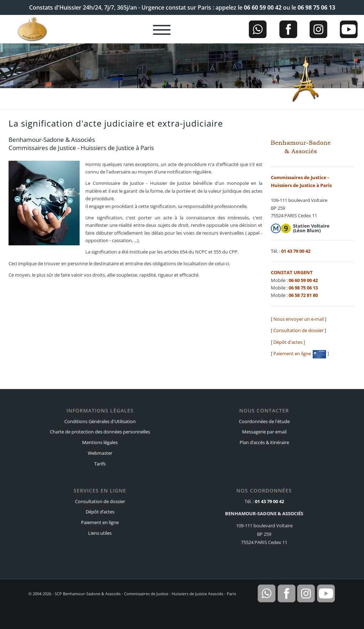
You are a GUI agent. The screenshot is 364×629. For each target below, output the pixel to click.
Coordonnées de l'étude (264, 421)
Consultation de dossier (298, 330)
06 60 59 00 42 (263, 7)
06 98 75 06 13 (316, 7)
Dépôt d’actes (100, 512)
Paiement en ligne (300, 353)
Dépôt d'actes (288, 342)
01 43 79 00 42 (296, 251)
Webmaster (100, 453)
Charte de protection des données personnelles (100, 432)
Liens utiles (100, 533)
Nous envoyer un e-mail (299, 319)
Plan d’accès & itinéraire (264, 442)
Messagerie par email (264, 432)
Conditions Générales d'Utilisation (100, 421)
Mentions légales (100, 442)
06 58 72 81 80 (303, 295)
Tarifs (100, 464)
